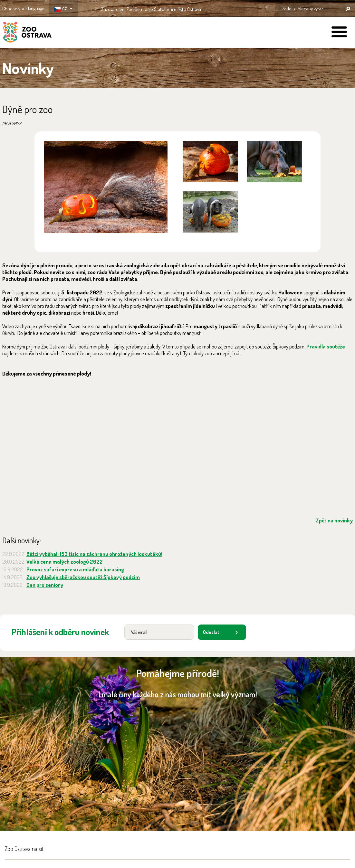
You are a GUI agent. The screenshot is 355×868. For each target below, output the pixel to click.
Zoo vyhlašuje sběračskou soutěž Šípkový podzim (83, 577)
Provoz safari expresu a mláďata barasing (75, 569)
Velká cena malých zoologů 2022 (65, 562)
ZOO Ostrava (27, 33)
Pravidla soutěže (326, 346)
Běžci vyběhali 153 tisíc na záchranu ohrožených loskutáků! (94, 554)
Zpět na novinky (334, 520)
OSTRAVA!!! (229, 8)
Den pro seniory (45, 585)
